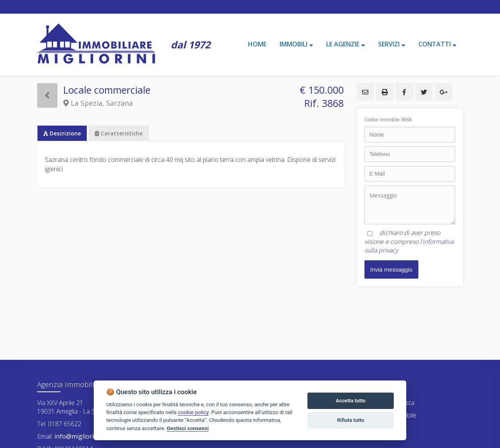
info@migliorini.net (81, 436)
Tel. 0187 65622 (59, 424)
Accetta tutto (350, 401)
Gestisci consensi (188, 428)
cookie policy (193, 412)
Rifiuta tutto (351, 420)
